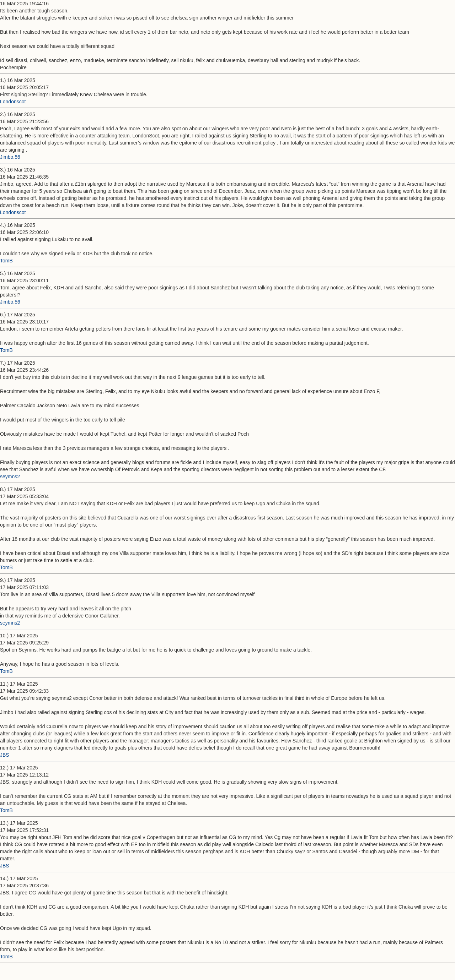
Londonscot (13, 102)
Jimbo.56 (10, 157)
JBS (5, 755)
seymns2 (10, 477)
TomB (6, 261)
